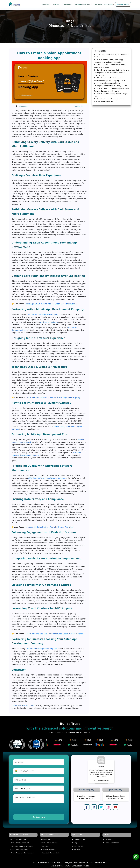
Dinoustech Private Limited (23, 705)
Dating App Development (19, 843)
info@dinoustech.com (116, 796)
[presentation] (30, 808)
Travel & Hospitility (48, 850)
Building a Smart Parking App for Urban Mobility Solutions (51, 304)
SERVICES (57, 4)
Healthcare (45, 839)
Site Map (76, 850)
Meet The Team (78, 846)
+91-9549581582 (116, 798)
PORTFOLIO (98, 4)
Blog (74, 843)
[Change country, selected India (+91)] (19, 771)
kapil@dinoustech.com (87, 796)
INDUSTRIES (68, 4)
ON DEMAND (109, 4)
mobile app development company (43, 314)
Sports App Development (19, 850)
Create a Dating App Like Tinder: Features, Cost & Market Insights (54, 634)
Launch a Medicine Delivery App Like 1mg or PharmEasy (50, 527)
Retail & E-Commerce (49, 843)
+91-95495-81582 (101, 780)
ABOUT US (46, 4)
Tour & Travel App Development (21, 853)
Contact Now (39, 817)
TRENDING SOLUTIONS (83, 4)
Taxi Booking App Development (21, 846)
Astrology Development (19, 839)
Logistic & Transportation (51, 853)
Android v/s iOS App (49, 322)
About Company (78, 839)
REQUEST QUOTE (123, 4)
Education (45, 846)
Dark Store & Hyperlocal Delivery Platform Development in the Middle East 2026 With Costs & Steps (112, 73)
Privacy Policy (109, 839)
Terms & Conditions (111, 843)
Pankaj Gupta (23, 106)
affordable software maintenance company (47, 478)
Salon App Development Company (42, 649)
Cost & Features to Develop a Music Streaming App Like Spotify (53, 397)
